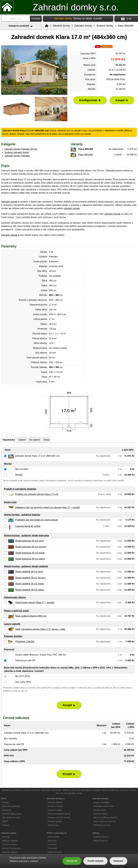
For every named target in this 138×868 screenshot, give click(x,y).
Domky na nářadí (83, 18)
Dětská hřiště (54, 837)
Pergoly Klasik (100, 810)
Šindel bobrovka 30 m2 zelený (30, 559)
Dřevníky (6, 837)
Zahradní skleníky (10, 841)
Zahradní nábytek (10, 852)
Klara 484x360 (126, 26)
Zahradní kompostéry (11, 848)
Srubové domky (105, 26)
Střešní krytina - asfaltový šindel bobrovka (26, 536)
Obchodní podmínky (11, 806)
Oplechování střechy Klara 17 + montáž (35, 602)
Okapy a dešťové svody (17, 611)
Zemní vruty (10, 502)
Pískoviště (52, 848)
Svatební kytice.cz (101, 837)
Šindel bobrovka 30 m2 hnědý (30, 553)
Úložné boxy (53, 825)
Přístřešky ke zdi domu (103, 806)
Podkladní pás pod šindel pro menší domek (37, 520)
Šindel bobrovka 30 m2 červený (31, 547)
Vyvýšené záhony (10, 844)
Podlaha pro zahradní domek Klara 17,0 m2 (37, 494)
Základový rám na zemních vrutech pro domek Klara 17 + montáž (47, 507)
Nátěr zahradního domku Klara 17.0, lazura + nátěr (40, 629)
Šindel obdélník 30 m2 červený (30, 578)
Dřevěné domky (61, 26)
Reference (7, 810)
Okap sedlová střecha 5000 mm (31, 616)
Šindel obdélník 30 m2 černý (29, 572)
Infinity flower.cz (100, 841)
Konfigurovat (90, 100)
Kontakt (98, 18)
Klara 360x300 (85, 155)
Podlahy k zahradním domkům (20, 489)
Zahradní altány (100, 814)
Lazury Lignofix (12, 624)
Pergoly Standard (101, 802)
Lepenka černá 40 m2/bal (28, 526)
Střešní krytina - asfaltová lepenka (22, 515)
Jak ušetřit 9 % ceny (11, 818)
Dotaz (46, 440)
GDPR (5, 821)
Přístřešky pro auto (102, 825)
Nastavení (119, 861)
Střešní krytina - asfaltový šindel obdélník (26, 566)
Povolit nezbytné (95, 861)
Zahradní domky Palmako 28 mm (21, 149)
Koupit (69, 705)
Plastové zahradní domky (59, 818)
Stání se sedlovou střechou (105, 818)
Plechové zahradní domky (59, 814)
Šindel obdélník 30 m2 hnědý (29, 584)
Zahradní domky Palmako (17, 156)
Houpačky (52, 844)
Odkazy (96, 833)
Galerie (22, 440)
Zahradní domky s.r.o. (76, 7)
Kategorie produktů (21, 26)
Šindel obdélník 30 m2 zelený (30, 590)
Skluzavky (52, 841)
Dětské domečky (55, 852)
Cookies (6, 825)
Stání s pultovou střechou (105, 821)
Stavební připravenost (12, 814)
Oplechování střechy (15, 597)
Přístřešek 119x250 (25, 642)
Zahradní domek (9, 202)
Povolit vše (72, 861)
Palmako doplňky (13, 636)
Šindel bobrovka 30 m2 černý (30, 541)
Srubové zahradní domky (17, 152)
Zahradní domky (83, 26)
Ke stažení (35, 440)
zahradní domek (72, 208)
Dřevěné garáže (55, 821)
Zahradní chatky (55, 810)
